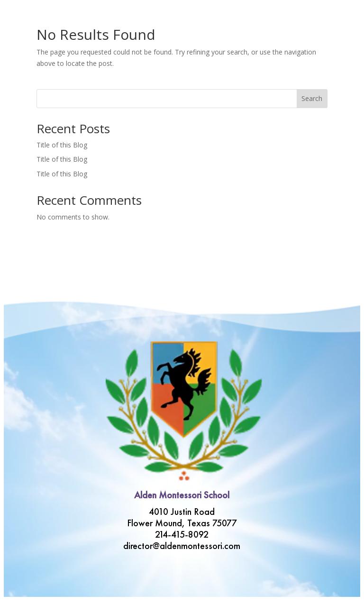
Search (312, 98)
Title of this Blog (62, 145)
